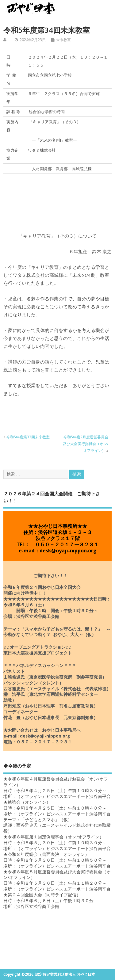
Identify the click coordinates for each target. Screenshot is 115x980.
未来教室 (63, 40)
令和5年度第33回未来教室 (28, 437)
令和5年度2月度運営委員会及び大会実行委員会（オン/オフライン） (86, 444)
